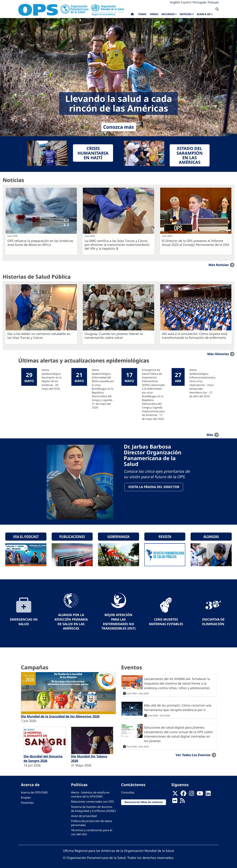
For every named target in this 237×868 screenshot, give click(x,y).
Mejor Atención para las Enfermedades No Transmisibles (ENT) (118, 620)
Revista (165, 535)
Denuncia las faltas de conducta (144, 801)
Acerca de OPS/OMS (34, 791)
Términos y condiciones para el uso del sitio (92, 831)
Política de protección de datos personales (92, 822)
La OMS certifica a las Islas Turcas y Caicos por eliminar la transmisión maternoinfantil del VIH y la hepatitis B (117, 245)
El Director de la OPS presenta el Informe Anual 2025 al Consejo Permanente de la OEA (196, 243)
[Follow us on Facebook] (183, 793)
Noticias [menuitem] (186, 14)
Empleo (26, 796)
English (175, 2)
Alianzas (211, 535)
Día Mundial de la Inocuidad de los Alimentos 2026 (60, 715)
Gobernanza (118, 535)
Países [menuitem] (154, 14)
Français (213, 2)
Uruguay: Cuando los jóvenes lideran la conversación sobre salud (114, 336)
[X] (175, 793)
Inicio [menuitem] (132, 15)
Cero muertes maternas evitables (166, 620)
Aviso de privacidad (84, 815)
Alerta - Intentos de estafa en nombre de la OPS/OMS (90, 793)
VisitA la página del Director (154, 487)
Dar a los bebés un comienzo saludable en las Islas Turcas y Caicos (39, 336)
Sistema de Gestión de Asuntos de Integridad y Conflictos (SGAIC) (93, 808)
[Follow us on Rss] (182, 800)
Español (186, 2)
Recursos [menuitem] (168, 14)
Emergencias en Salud (24, 620)
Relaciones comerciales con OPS (92, 800)
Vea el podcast (26, 535)
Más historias (218, 354)
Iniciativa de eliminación (213, 620)
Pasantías (27, 802)
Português (200, 2)
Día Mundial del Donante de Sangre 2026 (43, 757)
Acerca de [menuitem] (204, 14)
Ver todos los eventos (193, 754)
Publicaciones (72, 535)
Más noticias (219, 265)
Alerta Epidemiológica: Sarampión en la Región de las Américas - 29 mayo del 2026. (52, 379)
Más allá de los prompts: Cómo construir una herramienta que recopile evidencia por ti (178, 706)
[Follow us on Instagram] (191, 793)
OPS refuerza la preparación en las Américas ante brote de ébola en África (40, 243)
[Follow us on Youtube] (200, 793)
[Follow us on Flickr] (175, 800)
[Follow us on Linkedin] (208, 793)
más (210, 435)
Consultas (128, 791)
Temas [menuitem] (142, 14)
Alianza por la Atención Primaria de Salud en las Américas (71, 620)
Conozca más (119, 127)
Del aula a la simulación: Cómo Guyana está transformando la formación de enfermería (195, 336)
